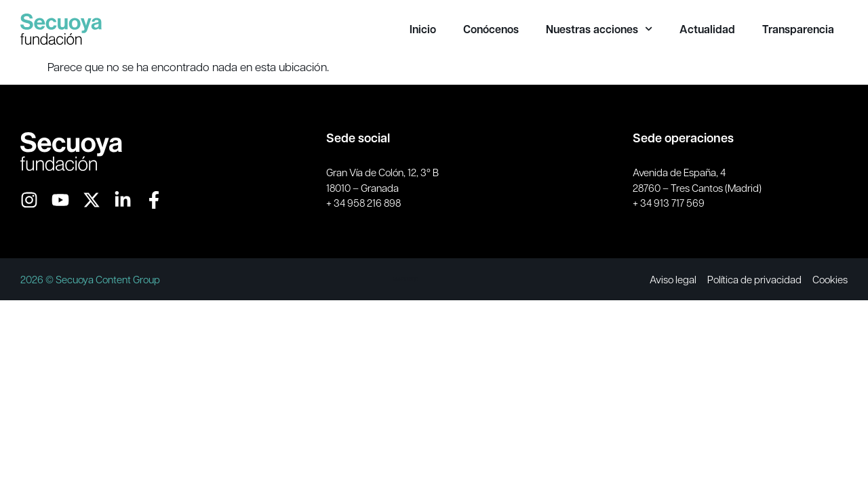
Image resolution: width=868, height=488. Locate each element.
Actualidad (707, 29)
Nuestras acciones (599, 29)
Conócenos (491, 29)
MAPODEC (405, 279)
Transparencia (798, 29)
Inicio (423, 29)
